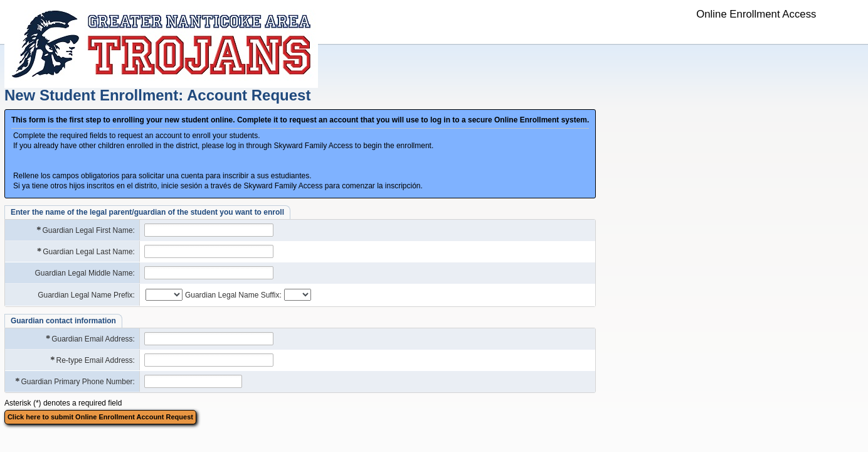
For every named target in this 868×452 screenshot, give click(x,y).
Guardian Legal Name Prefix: (86, 295)
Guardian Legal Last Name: (85, 251)
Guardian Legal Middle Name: (85, 273)
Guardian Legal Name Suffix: (233, 295)
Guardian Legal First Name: (85, 230)
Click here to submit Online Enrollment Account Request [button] (100, 417)
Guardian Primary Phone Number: (74, 381)
